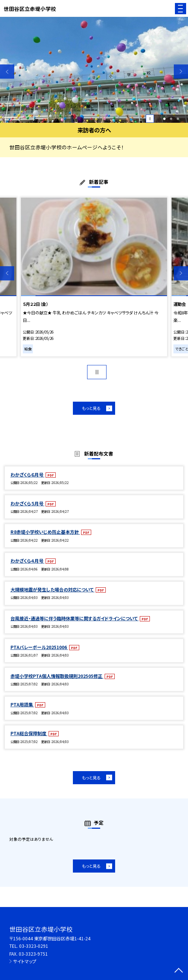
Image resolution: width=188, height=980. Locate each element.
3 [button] (178, 119)
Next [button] (181, 71)
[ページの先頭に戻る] (179, 971)
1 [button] (165, 119)
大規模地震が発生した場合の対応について (53, 589)
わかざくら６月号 (27, 474)
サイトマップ (25, 961)
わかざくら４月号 (27, 561)
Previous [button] (7, 71)
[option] (94, 70)
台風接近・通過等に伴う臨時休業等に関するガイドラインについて (75, 618)
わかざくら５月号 (27, 503)
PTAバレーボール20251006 (39, 647)
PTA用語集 (22, 704)
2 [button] (171, 119)
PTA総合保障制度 (29, 733)
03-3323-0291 (34, 946)
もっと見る (91, 408)
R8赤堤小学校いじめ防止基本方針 (45, 532)
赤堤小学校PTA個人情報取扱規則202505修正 (57, 676)
